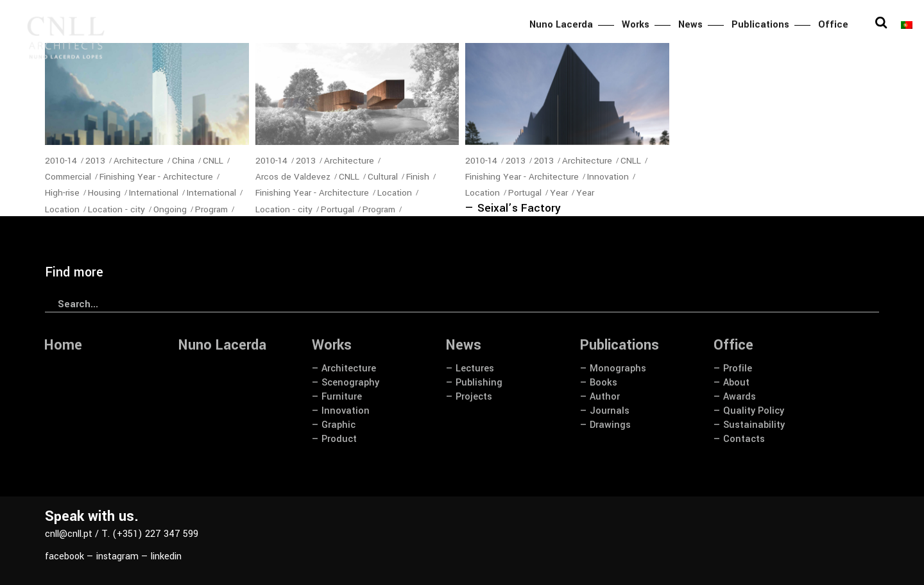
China (183, 161)
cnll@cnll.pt (69, 534)
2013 (95, 161)
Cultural (383, 177)
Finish (418, 177)
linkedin (166, 556)
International (154, 193)
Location (62, 209)
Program (211, 209)
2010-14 (61, 161)
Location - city (116, 209)
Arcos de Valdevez (293, 177)
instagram (117, 556)
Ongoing (170, 209)
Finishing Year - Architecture (156, 177)
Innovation (608, 177)
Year (559, 193)
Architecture (139, 161)
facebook (64, 556)
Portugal (338, 209)
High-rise (62, 193)
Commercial (68, 177)
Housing (104, 193)
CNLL (213, 161)
